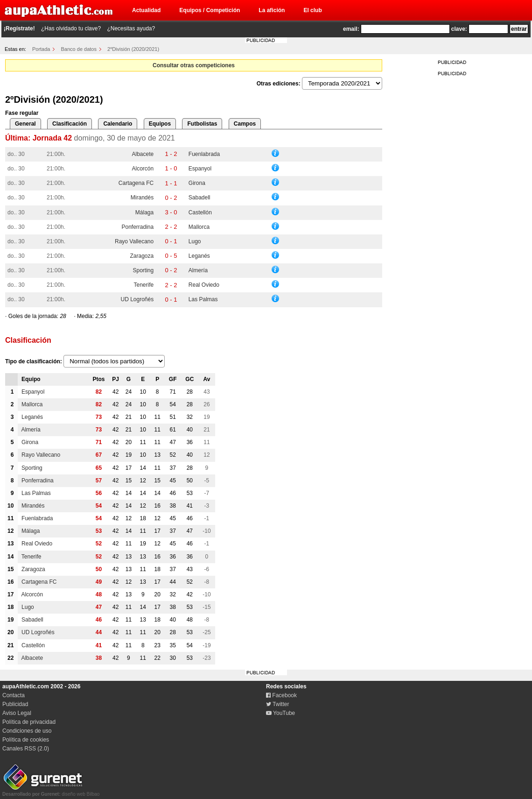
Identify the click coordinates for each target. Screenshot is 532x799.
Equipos (160, 124)
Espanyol (200, 169)
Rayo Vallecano (134, 241)
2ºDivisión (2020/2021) (133, 49)
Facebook (281, 695)
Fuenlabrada (204, 154)
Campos (245, 124)
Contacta (14, 695)
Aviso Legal (17, 713)
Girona (197, 183)
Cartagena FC (136, 183)
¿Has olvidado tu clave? (71, 28)
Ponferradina (137, 227)
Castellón (200, 212)
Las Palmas (203, 299)
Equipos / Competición (210, 10)
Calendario (118, 124)
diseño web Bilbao (51, 792)
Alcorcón (143, 169)
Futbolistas (202, 124)
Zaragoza (142, 256)
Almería (198, 270)
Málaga (144, 212)
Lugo (195, 241)
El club (312, 10)
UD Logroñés (137, 299)
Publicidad (15, 704)
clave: (459, 29)
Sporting (143, 270)
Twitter (277, 704)
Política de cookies (26, 740)
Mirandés (142, 198)
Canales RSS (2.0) (26, 749)
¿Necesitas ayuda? (131, 28)
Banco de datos (79, 49)
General (25, 124)
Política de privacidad (29, 722)
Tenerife (143, 285)
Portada (41, 49)
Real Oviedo (204, 285)
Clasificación (70, 124)
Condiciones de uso (27, 731)
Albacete (143, 154)
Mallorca (199, 227)
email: (351, 29)
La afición (272, 10)
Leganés (199, 256)
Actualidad (146, 10)
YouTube (280, 713)
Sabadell (199, 198)
